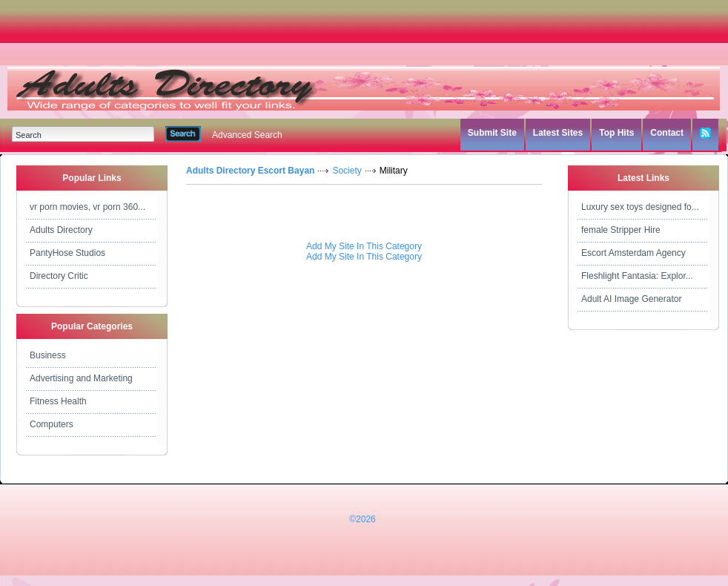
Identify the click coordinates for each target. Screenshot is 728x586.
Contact (667, 133)
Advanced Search (247, 135)
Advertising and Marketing (81, 378)
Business (48, 355)
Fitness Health (58, 401)
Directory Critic (59, 276)
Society (347, 171)
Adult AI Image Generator (631, 299)
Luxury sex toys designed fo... (640, 207)
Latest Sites (558, 133)
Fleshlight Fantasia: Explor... (637, 276)
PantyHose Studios (67, 253)
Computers (52, 424)
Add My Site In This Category (364, 246)
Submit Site (492, 133)
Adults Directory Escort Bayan (250, 171)
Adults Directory (61, 230)
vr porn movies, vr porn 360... (87, 207)
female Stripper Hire (621, 230)
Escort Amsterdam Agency (633, 253)
